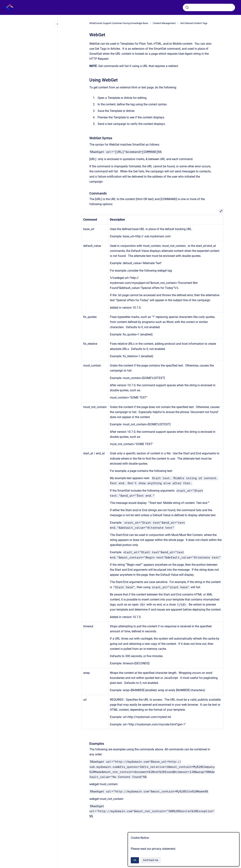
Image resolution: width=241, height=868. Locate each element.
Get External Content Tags (194, 23)
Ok (135, 860)
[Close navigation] (57, 24)
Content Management (164, 23)
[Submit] (187, 7)
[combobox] (209, 7)
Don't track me (151, 860)
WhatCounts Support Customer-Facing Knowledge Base (119, 23)
